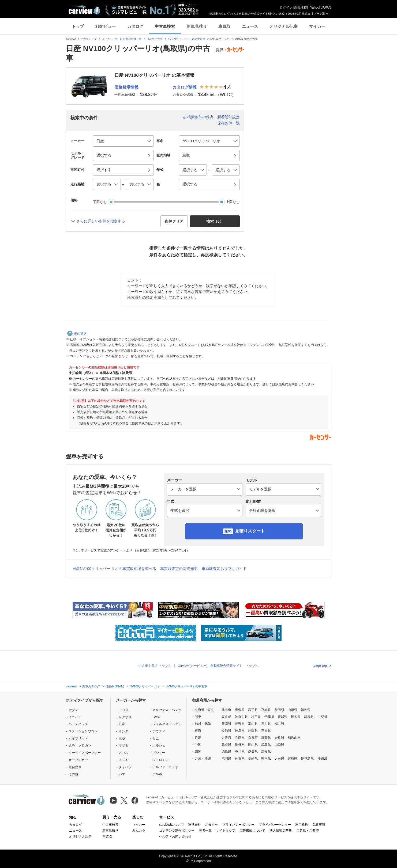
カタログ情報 (185, 87)
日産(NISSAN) (115, 686)
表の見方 (77, 334)
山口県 (279, 745)
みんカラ (139, 831)
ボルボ (157, 774)
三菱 (122, 738)
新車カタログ (91, 686)
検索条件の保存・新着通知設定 (214, 117)
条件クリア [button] (174, 221)
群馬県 (309, 717)
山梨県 (322, 717)
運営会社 (194, 825)
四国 (198, 752)
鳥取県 (226, 745)
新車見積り (197, 26)
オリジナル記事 (284, 26)
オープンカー (78, 760)
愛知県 (226, 731)
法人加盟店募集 (281, 831)
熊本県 (266, 759)
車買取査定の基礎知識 (179, 569)
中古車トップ (89, 39)
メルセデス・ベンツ (167, 710)
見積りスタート (250, 531)
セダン (73, 710)
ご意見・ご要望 (308, 831)
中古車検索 (165, 26)
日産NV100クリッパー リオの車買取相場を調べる (114, 569)
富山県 (253, 724)
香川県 (240, 752)
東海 (198, 731)
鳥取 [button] (186, 155)
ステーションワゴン (83, 731)
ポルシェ (159, 745)
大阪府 (226, 738)
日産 (122, 724)
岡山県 (253, 745)
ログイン (286, 7)
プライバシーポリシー (238, 825)
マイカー (317, 26)
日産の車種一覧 (132, 39)
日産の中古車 (155, 39)
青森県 (240, 710)
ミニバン (75, 717)
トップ (78, 26)
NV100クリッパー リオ (145, 686)
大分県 (279, 759)
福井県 (279, 724)
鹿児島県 (307, 759)
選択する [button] (104, 155)
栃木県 (296, 717)
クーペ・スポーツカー (85, 753)
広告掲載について (252, 831)
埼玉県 (256, 717)
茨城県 (283, 717)
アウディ (159, 731)
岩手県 (253, 710)
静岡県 (253, 731)
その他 (73, 774)
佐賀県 (240, 759)
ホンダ (123, 731)
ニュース (250, 26)
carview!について (171, 825)
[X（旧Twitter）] (124, 800)
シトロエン (160, 760)
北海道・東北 (204, 710)
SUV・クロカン (80, 745)
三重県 (266, 731)
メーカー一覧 (110, 39)
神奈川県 (241, 717)
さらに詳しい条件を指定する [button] (101, 221)
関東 (198, 717)
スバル (123, 753)
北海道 (226, 710)
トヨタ (123, 710)
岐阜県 (240, 731)
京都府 (253, 738)
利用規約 (302, 825)
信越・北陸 (203, 724)
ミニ (156, 738)
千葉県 (269, 717)
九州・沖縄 (203, 759)
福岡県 (226, 759)
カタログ (135, 26)
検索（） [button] (215, 221)
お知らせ (212, 825)
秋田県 (279, 710)
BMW (156, 717)
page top (320, 666)
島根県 (240, 745)
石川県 (266, 724)
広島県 (266, 745)
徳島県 (226, 752)
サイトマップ (226, 831)
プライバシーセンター (275, 825)
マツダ (123, 745)
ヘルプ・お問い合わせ (175, 836)
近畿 (198, 738)
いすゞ (123, 774)
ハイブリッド (78, 738)
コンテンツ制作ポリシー (177, 831)
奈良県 (279, 738)
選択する (190, 184)
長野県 (240, 724)
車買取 (224, 26)
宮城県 (266, 710)
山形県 (293, 710)
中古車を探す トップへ (155, 666)
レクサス (125, 717)
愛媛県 (253, 752)
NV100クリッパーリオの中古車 (187, 39)
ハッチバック (78, 724)
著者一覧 (205, 831)
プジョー (159, 753)
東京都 (226, 717)
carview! (71, 39)
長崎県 (253, 759)
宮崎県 (293, 759)
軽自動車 (75, 767)
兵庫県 (240, 738)
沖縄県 (322, 759)
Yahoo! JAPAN (321, 7)
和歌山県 (294, 738)
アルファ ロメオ (165, 767)
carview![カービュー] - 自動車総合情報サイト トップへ (218, 666)
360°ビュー (106, 26)
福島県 (306, 710)
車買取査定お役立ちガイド (224, 569)
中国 (198, 745)
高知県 (266, 752)
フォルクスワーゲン (167, 724)
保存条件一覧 (229, 123)
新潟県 (226, 724)
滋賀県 (266, 738)
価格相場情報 (126, 87)
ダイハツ (125, 767)
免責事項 (319, 825)
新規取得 (301, 7)
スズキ (123, 760)
